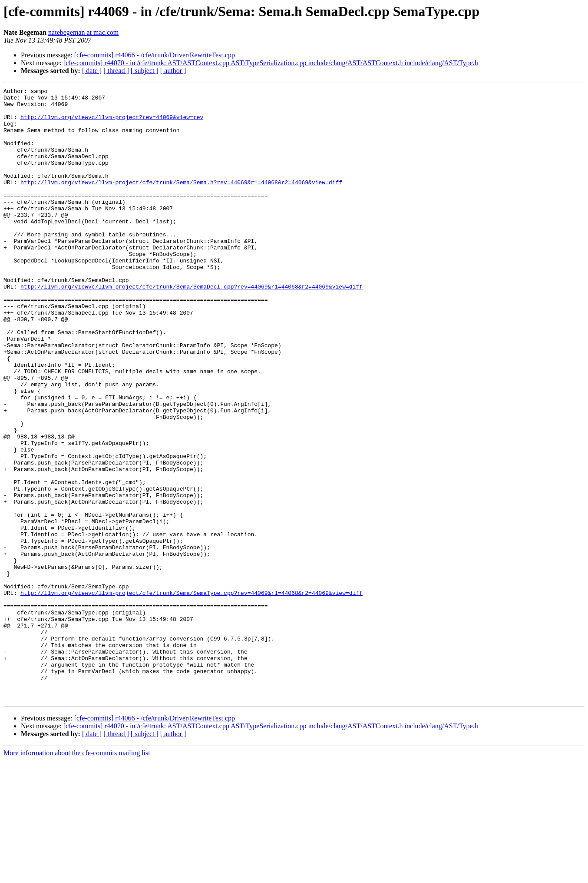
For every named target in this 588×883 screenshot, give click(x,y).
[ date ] (92, 71)
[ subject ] (145, 71)
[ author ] (173, 71)
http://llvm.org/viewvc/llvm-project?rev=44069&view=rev (112, 123)
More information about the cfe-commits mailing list (77, 875)
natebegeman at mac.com (83, 32)
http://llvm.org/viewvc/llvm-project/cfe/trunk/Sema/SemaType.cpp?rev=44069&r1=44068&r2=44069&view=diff (192, 694)
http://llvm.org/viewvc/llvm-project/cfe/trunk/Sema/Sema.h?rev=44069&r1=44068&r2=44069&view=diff (181, 202)
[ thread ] (116, 71)
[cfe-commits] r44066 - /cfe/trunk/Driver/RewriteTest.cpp (155, 55)
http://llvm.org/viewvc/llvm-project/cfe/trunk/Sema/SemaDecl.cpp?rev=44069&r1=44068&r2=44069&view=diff (192, 327)
